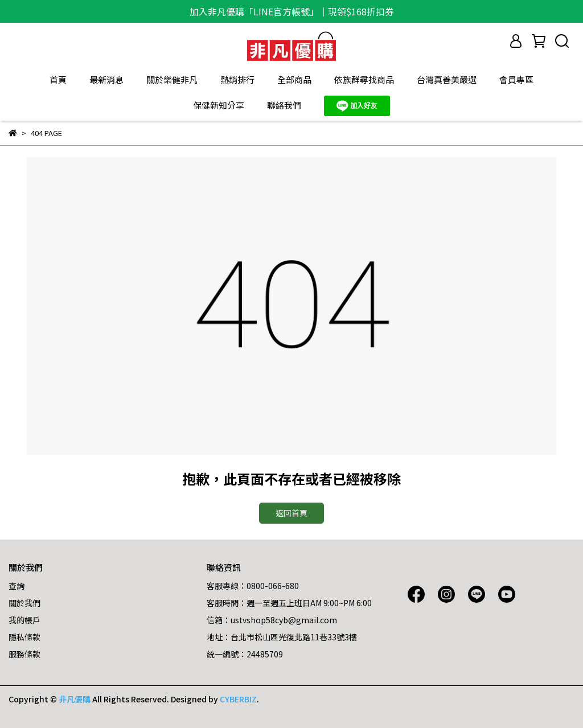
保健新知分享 (219, 105)
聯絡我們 (284, 105)
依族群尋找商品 (364, 79)
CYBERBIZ (238, 699)
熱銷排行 (237, 79)
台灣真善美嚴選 (447, 79)
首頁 (58, 79)
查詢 (17, 586)
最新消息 (106, 79)
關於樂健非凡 (172, 79)
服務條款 (24, 654)
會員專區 (516, 79)
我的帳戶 (24, 620)
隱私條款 (24, 637)
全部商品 (294, 79)
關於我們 (24, 603)
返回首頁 (291, 513)
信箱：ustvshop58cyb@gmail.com (272, 620)
